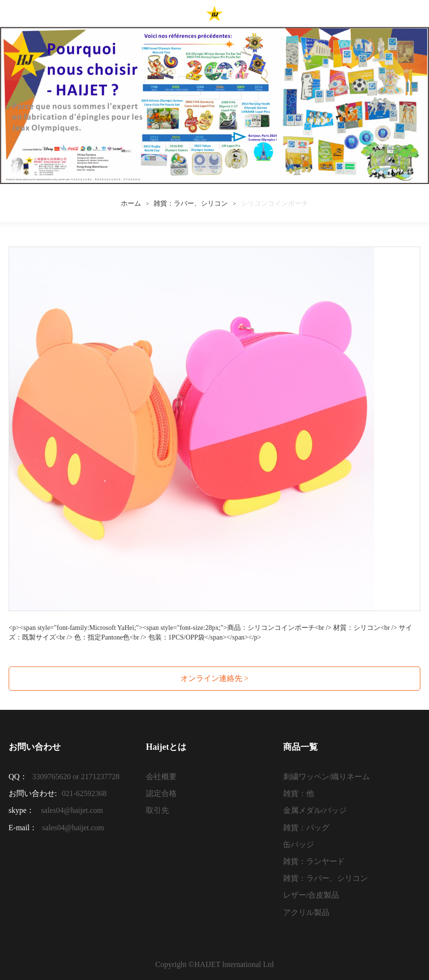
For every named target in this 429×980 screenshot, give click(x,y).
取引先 (157, 810)
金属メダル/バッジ (315, 810)
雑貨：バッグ (306, 828)
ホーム (131, 203)
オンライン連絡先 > (214, 678)
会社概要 (161, 777)
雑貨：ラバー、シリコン (191, 203)
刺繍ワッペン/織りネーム (326, 777)
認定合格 (161, 793)
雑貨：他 (299, 793)
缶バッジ (299, 844)
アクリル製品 (306, 912)
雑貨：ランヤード (314, 861)
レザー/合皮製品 (311, 895)
